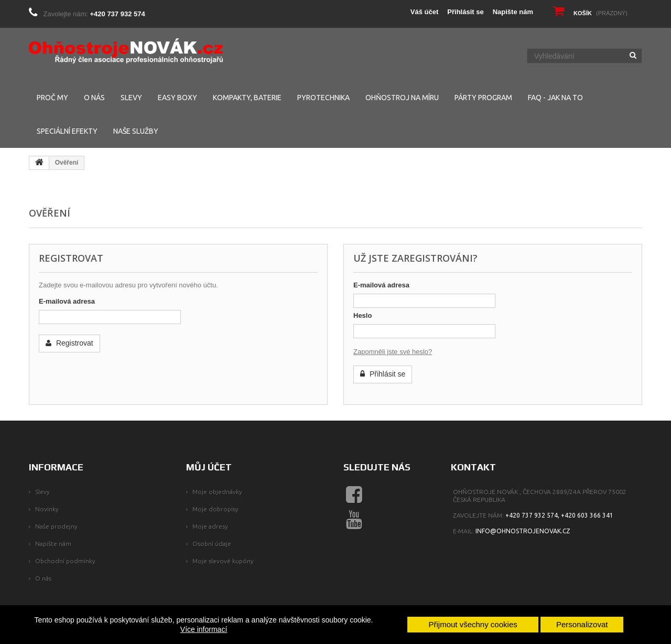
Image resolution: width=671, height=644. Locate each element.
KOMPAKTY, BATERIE (247, 98)
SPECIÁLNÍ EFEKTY (67, 131)
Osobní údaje (212, 544)
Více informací (204, 629)
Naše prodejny (56, 526)
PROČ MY (52, 98)
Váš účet (424, 12)
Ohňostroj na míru (402, 98)
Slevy (42, 492)
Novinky (47, 509)
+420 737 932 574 (118, 14)
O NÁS (94, 98)
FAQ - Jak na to (555, 98)
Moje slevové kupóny (223, 561)
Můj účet (209, 467)
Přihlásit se (465, 12)
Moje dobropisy (215, 509)
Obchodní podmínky (65, 561)
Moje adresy (210, 526)
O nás (43, 578)
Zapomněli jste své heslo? (393, 352)
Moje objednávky (217, 492)
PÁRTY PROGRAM (483, 98)
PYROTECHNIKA (323, 98)
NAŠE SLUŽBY (136, 131)
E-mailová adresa (67, 301)
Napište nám (513, 12)
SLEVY (131, 98)
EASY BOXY (177, 98)
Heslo (362, 315)
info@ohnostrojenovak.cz (523, 531)
